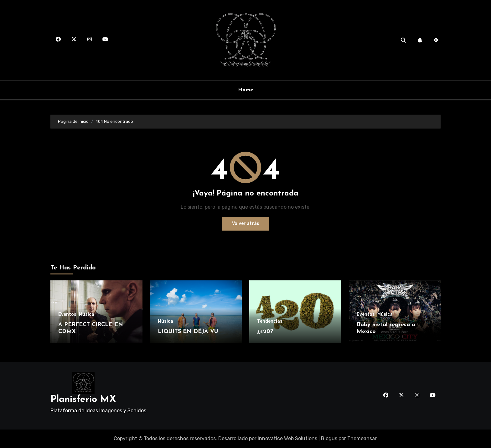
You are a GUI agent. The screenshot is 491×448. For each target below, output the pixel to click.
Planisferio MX (83, 400)
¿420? (265, 332)
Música (87, 315)
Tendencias (270, 321)
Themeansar (362, 438)
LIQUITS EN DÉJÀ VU (188, 332)
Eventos (67, 315)
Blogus (329, 438)
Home (246, 90)
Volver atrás (246, 224)
